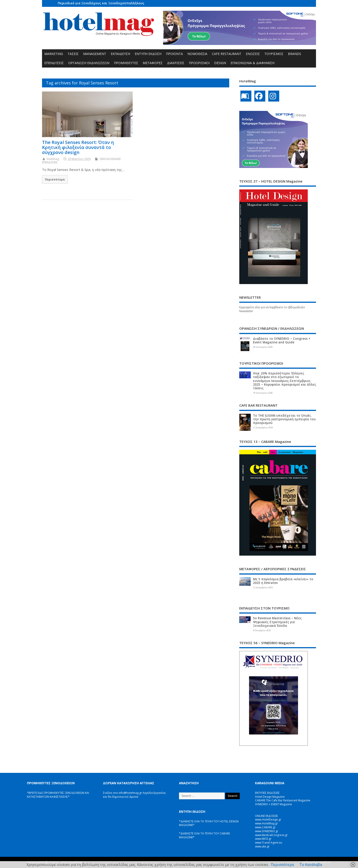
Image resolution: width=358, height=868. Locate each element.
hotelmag (53, 159)
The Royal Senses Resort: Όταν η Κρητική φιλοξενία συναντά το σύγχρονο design (78, 147)
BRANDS (295, 54)
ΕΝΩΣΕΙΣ (253, 54)
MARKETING (54, 54)
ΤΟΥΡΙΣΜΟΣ (274, 54)
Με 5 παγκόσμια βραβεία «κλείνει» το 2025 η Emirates (283, 581)
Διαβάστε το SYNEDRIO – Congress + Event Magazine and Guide (282, 340)
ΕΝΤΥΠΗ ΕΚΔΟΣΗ (148, 54)
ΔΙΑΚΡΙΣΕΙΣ (176, 63)
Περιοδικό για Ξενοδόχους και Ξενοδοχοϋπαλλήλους (101, 3)
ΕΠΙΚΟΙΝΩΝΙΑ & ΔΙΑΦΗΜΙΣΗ (253, 63)
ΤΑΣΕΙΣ (73, 54)
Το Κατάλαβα (311, 865)
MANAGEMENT (95, 54)
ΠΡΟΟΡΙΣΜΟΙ (199, 63)
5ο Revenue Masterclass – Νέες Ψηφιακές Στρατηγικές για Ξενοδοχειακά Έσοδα (277, 622)
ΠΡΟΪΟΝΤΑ (174, 54)
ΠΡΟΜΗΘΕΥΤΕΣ (126, 63)
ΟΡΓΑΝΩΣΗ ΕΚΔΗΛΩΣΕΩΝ (89, 63)
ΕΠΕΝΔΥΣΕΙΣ (54, 63)
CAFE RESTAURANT (227, 54)
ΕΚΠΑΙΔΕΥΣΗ (120, 54)
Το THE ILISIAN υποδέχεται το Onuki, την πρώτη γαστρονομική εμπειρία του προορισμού (284, 419)
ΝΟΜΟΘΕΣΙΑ (197, 54)
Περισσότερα (55, 179)
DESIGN (220, 63)
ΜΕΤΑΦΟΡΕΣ (153, 63)
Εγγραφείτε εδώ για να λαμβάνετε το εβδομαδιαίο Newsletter (272, 309)
